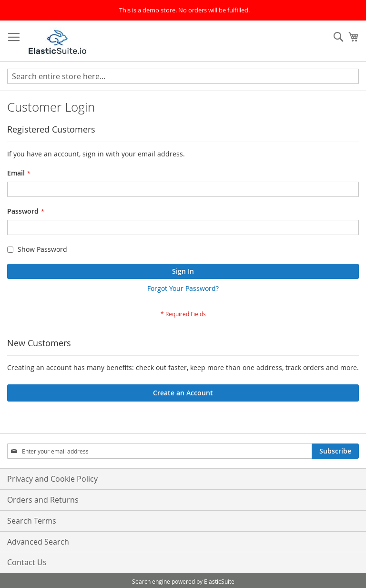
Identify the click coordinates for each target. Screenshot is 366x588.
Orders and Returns (43, 500)
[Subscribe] (335, 451)
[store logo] (57, 41)
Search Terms (32, 521)
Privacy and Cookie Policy (52, 479)
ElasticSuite (219, 581)
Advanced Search (38, 542)
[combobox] (183, 76)
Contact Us (27, 562)
